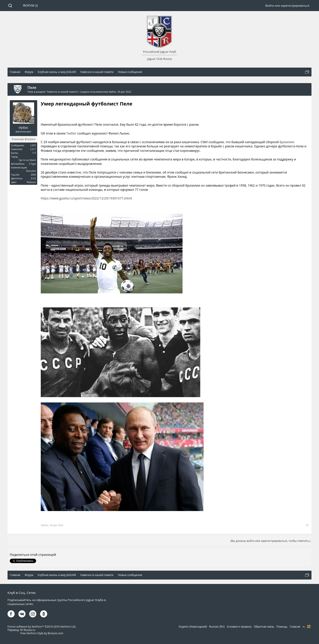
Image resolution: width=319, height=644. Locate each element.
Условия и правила (239, 627)
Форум (29, 5)
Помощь (282, 627)
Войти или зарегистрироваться (287, 6)
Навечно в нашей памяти (62, 92)
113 (34, 153)
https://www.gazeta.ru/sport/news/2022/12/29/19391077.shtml (86, 198)
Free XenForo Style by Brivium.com (42, 633)
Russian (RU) (217, 627)
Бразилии (287, 142)
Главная (295, 627)
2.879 (33, 145)
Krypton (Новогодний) (193, 627)
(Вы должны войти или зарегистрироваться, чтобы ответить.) (270, 541)
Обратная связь (264, 627)
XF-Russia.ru (28, 630)
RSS (309, 626)
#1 (308, 525)
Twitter (71, 133)
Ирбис (113, 92)
